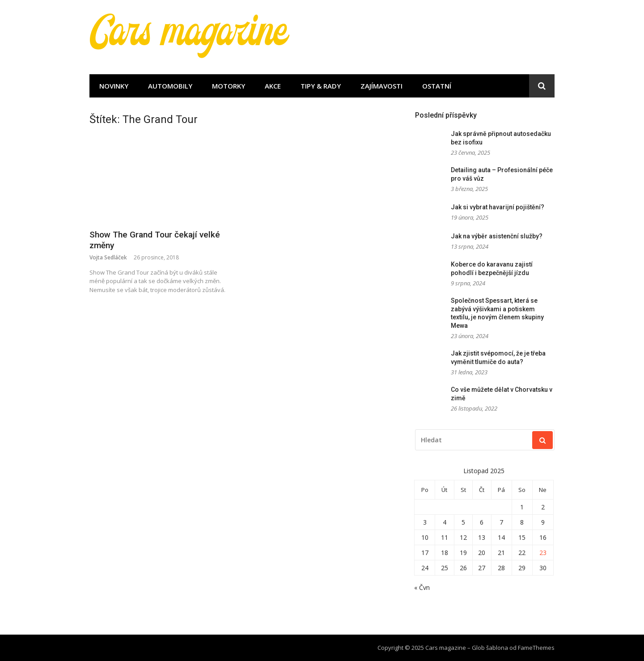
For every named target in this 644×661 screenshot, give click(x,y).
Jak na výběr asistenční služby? (497, 236)
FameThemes (536, 648)
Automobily (170, 86)
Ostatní (437, 86)
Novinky (114, 86)
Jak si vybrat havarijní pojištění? (498, 207)
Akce (273, 86)
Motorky (229, 86)
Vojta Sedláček (108, 257)
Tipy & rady (321, 86)
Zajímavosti (381, 86)
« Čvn (422, 587)
